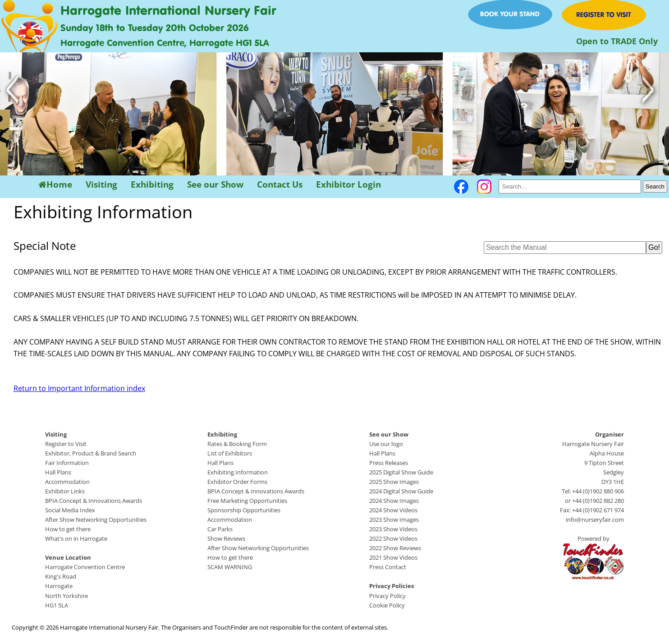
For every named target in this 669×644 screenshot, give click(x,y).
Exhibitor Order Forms (237, 482)
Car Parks (220, 529)
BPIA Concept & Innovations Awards (94, 501)
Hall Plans (58, 472)
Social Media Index (70, 510)
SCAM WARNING (230, 567)
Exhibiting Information (238, 472)
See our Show (215, 185)
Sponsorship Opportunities (244, 510)
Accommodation (67, 482)
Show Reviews (226, 538)
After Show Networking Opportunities (96, 520)
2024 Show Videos (393, 510)
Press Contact (388, 567)
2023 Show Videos (393, 529)
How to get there (68, 529)
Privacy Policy (387, 596)
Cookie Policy (387, 605)
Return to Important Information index (79, 388)
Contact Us (280, 185)
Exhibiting (152, 185)
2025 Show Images (394, 482)
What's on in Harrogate (76, 538)
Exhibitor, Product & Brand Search (91, 453)
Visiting (101, 185)
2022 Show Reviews (395, 548)
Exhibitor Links (65, 491)
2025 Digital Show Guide (401, 472)
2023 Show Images (394, 520)
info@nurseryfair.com (595, 520)
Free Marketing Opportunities (247, 501)
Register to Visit (66, 444)
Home (55, 185)
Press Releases (389, 463)
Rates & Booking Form (237, 444)
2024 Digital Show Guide (401, 491)
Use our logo (386, 444)
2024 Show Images (394, 501)
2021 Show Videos (393, 557)
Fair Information (67, 463)
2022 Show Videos (393, 538)
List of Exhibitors (230, 453)
